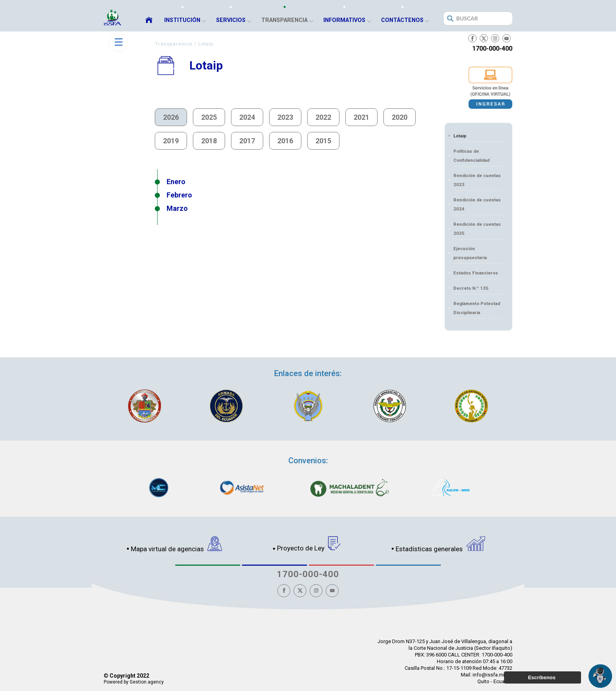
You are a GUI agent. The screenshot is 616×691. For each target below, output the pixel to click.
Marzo (177, 208)
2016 (285, 141)
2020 (400, 117)
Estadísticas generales (440, 545)
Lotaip (460, 136)
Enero (176, 182)
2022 (323, 117)
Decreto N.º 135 (471, 288)
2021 (361, 117)
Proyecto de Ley (309, 544)
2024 (247, 117)
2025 (209, 117)
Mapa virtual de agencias (177, 545)
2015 (323, 141)
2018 (209, 141)
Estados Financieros (476, 273)
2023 (285, 117)
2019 (171, 141)
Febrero (179, 195)
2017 (247, 141)
